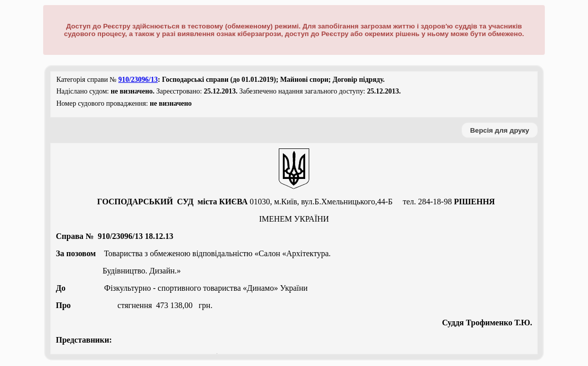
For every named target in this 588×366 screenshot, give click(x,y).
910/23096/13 (138, 80)
